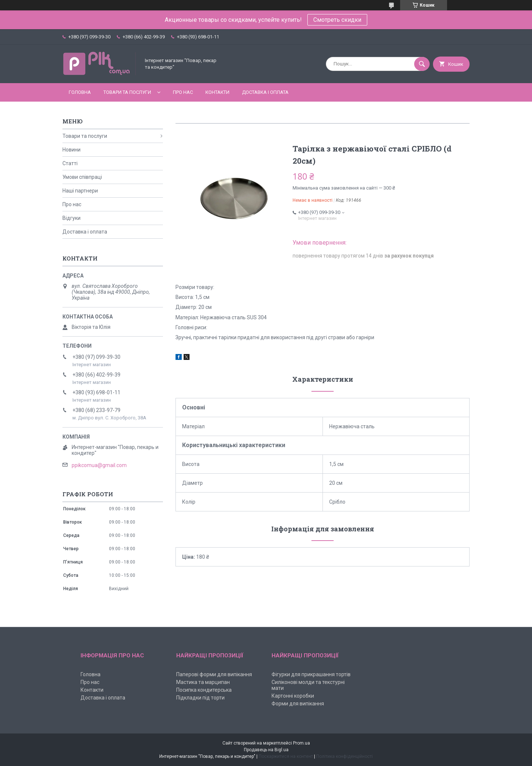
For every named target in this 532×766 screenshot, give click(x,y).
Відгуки (71, 218)
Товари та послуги (127, 92)
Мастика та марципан (203, 682)
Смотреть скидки (337, 20)
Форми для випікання (298, 704)
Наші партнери (80, 191)
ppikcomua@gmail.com (99, 465)
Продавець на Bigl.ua (266, 750)
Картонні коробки (293, 696)
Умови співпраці (82, 177)
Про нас (183, 92)
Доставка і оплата (265, 92)
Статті (70, 163)
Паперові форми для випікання (214, 674)
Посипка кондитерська (204, 690)
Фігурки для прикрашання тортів (311, 674)
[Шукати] (422, 64)
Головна (80, 92)
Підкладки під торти (200, 698)
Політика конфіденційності (345, 756)
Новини (71, 150)
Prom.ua (301, 743)
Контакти (217, 92)
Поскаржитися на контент (286, 756)
